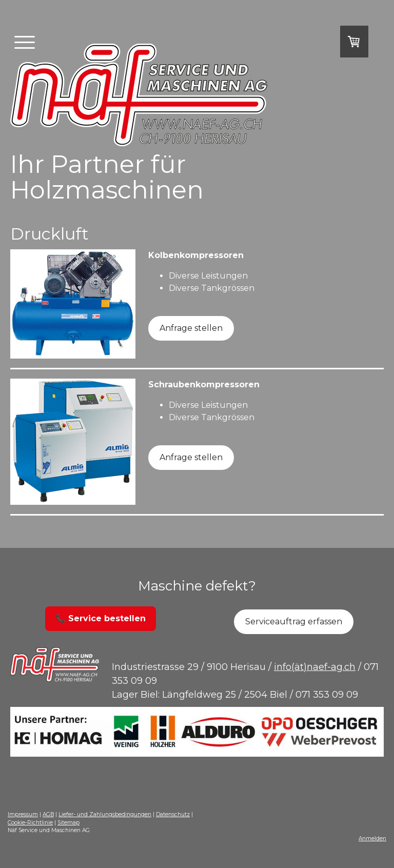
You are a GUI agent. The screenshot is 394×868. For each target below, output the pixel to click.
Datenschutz (173, 814)
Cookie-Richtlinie (30, 823)
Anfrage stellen (191, 328)
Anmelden (372, 839)
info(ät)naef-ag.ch (315, 667)
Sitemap (68, 823)
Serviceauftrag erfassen (294, 622)
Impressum (23, 814)
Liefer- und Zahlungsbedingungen (105, 814)
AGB (48, 814)
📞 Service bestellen (101, 618)
